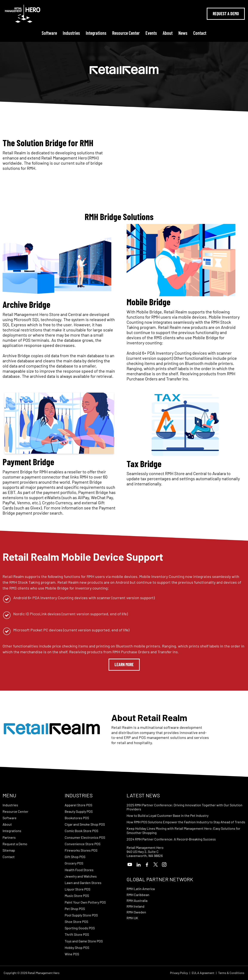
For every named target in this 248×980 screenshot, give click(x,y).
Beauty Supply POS (79, 811)
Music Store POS (77, 896)
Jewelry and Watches (81, 876)
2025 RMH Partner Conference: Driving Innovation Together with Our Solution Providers (184, 807)
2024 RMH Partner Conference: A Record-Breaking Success (171, 839)
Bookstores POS (77, 818)
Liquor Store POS (77, 889)
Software (49, 33)
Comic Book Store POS (81, 831)
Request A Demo (226, 14)
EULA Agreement (203, 973)
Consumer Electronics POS (85, 837)
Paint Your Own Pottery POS (85, 902)
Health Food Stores (79, 870)
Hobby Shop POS (77, 947)
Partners (9, 837)
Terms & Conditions (231, 973)
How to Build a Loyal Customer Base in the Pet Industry (168, 815)
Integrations (96, 33)
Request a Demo (15, 844)
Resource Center (126, 33)
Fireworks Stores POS (81, 850)
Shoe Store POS (76, 922)
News (183, 33)
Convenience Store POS (83, 844)
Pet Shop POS (75, 909)
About (168, 33)
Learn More (124, 664)
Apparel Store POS (78, 805)
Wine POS (72, 954)
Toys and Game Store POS (84, 941)
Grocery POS (74, 863)
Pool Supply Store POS (81, 915)
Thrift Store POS (77, 934)
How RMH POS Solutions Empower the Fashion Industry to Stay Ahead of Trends (186, 822)
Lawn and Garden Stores (83, 883)
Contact (200, 33)
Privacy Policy (179, 973)
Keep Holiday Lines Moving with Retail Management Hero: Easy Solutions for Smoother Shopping (183, 830)
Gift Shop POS (75, 857)
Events (151, 33)
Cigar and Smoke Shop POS (85, 824)
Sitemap (9, 850)
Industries (71, 33)
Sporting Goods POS (80, 928)
